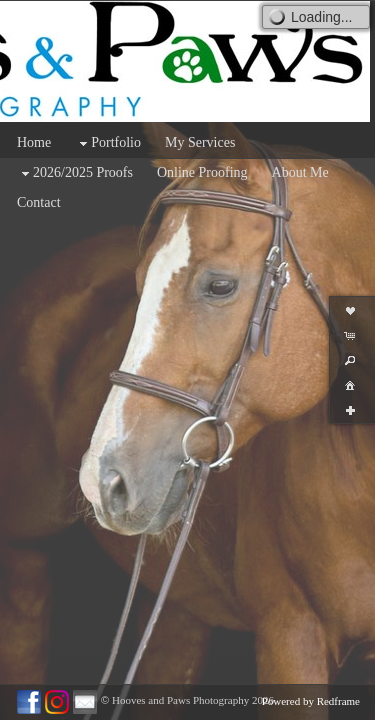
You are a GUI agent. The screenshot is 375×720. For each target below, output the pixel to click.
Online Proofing (202, 172)
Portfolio (108, 143)
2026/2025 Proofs (75, 173)
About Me (300, 172)
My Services (200, 142)
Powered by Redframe (311, 701)
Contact (39, 202)
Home (34, 142)
